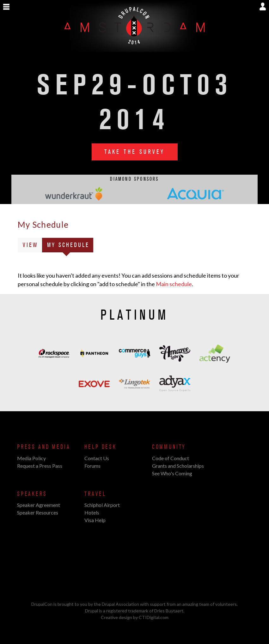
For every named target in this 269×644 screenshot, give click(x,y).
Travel (95, 494)
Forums (92, 466)
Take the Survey (135, 152)
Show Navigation (6, 7)
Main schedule (174, 284)
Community (169, 447)
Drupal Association (120, 604)
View (31, 245)
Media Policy (31, 458)
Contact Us (97, 458)
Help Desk (100, 447)
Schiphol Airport (102, 505)
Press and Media (44, 447)
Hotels (92, 512)
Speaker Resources (38, 512)
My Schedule (70, 246)
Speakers (32, 494)
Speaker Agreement (39, 505)
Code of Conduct (171, 458)
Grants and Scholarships (178, 466)
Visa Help (95, 520)
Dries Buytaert (169, 611)
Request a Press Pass (40, 466)
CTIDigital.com (154, 617)
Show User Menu (263, 6)
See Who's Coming (172, 473)
